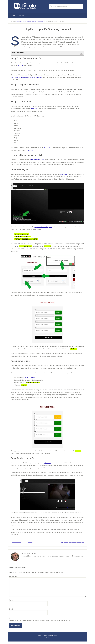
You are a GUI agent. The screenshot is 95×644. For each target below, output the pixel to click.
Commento (13, 575)
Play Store (34, 108)
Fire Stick (66, 541)
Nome (12, 599)
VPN (83, 541)
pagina (30, 377)
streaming (48, 462)
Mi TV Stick (47, 147)
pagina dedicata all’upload (43, 226)
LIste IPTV (74, 541)
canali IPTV (31, 150)
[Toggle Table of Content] (80, 52)
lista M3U (64, 173)
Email (12, 608)
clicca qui (21, 65)
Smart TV (79, 541)
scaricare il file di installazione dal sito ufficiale (26, 77)
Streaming (30, 541)
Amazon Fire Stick (38, 159)
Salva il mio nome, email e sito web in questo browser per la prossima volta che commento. (40, 620)
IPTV (70, 541)
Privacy (47, 637)
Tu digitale (26, 6)
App (62, 541)
